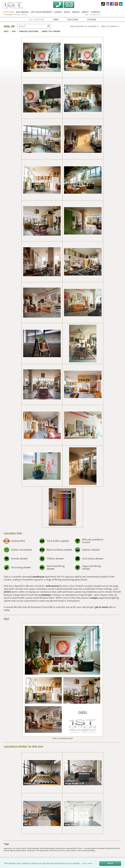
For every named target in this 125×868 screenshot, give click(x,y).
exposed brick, (72, 848)
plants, (74, 850)
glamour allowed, (98, 848)
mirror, (63, 850)
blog (67, 12)
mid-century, (55, 850)
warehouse (38, 577)
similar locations (29, 31)
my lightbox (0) (95, 15)
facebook (112, 4)
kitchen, (117, 848)
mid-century (52, 586)
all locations (37, 20)
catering (24, 15)
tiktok (103, 4)
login (87, 15)
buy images (22, 12)
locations (8, 12)
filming (17, 15)
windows (46, 595)
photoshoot (9, 15)
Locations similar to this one (23, 746)
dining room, (61, 848)
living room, (32, 850)
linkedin (121, 4)
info (6, 31)
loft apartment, (43, 850)
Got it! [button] (110, 863)
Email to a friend (51, 31)
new (56, 20)
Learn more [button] (87, 863)
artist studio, (21, 848)
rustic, (80, 850)
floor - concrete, (85, 848)
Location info (13, 533)
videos (76, 12)
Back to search (110, 26)
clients (58, 12)
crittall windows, (33, 848)
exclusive (73, 20)
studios (92, 20)
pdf (14, 31)
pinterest (116, 4)
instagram (107, 4)
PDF (6, 619)
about (85, 12)
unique (94, 598)
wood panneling (89, 850)
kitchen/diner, (21, 850)
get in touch (102, 607)
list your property (42, 12)
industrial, (110, 848)
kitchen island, (10, 850)
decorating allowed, (48, 848)
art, (15, 848)
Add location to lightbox (85, 26)
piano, (68, 850)
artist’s (7, 592)
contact (96, 12)
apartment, (8, 848)
